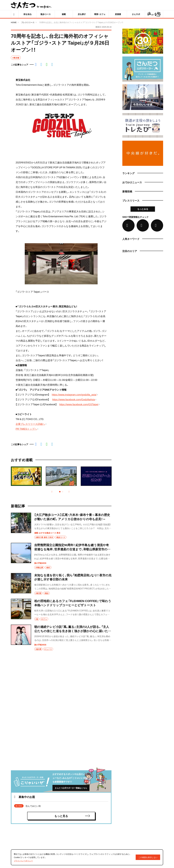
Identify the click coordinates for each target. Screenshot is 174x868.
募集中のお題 (106, 804)
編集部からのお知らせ (141, 815)
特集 (70, 817)
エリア (103, 829)
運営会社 (135, 821)
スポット (104, 817)
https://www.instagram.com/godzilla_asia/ (74, 394)
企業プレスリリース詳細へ (30, 424)
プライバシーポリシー (141, 838)
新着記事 (72, 804)
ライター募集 (137, 810)
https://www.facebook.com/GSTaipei (79, 404)
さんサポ (104, 810)
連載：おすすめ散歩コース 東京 (47, 533)
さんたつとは (137, 804)
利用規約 (135, 832)
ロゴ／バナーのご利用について (145, 827)
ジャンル (72, 836)
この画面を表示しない (148, 857)
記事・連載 (73, 810)
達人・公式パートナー (110, 823)
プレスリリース (28, 22)
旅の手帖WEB (40, 563)
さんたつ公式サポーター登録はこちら (71, 689)
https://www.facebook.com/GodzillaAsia (74, 399)
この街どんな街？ (76, 823)
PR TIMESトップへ (26, 429)
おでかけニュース (77, 829)
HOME (14, 22)
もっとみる (143, 209)
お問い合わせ (137, 844)
